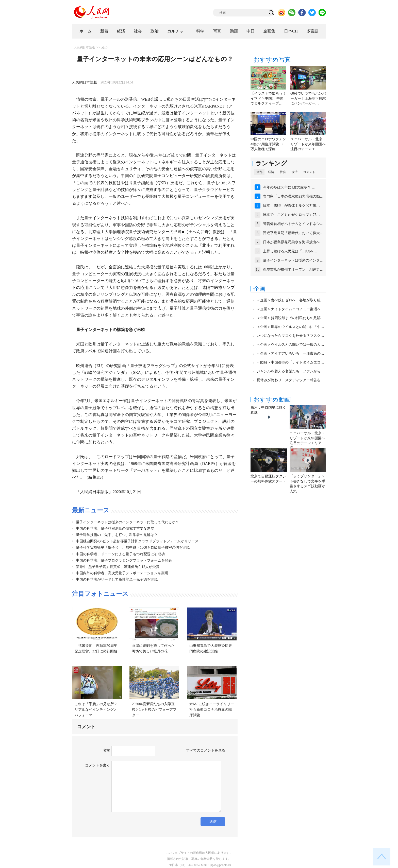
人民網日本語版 (84, 47)
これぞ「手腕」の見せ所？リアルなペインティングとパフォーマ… (96, 709)
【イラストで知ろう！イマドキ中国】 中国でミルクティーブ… (268, 98)
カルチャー (177, 31)
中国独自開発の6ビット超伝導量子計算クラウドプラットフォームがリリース (137, 541)
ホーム (86, 31)
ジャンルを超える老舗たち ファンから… (290, 371)
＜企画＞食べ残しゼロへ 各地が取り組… (290, 300)
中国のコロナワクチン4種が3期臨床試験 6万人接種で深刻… (268, 144)
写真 (217, 31)
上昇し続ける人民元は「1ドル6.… (290, 251)
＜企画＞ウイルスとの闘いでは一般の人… (290, 345)
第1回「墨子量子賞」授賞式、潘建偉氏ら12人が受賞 (118, 567)
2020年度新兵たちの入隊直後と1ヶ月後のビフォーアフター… (154, 709)
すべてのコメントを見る (206, 750)
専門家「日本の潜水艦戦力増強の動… (293, 196)
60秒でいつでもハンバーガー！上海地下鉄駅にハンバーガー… (308, 98)
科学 (200, 31)
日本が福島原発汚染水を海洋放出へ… (293, 242)
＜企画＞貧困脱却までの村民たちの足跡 (289, 318)
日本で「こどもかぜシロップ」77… (291, 215)
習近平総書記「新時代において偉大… (293, 233)
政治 (155, 31)
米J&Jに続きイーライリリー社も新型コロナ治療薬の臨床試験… (212, 709)
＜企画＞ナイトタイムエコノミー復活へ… (290, 309)
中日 (251, 31)
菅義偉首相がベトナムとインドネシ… (293, 224)
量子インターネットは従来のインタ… (293, 260)
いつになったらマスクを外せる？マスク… (290, 336)
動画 (234, 31)
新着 (104, 31)
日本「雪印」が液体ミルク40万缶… (291, 206)
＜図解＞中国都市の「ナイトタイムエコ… (290, 362)
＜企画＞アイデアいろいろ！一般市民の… (290, 353)
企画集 (269, 31)
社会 (138, 31)
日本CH (291, 31)
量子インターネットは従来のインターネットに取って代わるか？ (127, 522)
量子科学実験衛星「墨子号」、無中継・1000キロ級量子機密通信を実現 (133, 548)
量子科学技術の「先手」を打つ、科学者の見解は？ (117, 535)
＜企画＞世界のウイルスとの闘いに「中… (290, 327)
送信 (213, 821)
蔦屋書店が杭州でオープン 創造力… (293, 270)
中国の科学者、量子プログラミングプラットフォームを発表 (124, 560)
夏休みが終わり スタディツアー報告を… (290, 380)
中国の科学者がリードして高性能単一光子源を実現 (117, 579)
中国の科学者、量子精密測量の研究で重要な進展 (115, 528)
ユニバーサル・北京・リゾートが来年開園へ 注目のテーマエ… (310, 144)
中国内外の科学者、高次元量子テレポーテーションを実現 (122, 573)
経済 (121, 31)
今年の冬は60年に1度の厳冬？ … (289, 187)
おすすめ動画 (272, 400)
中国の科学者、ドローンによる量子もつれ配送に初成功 (120, 554)
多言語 (312, 31)
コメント (309, 172)
